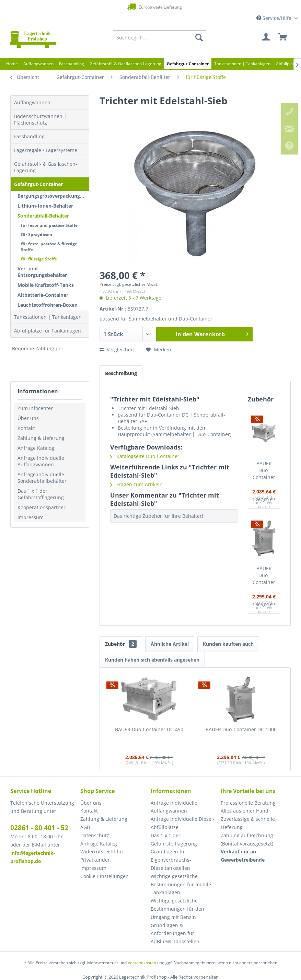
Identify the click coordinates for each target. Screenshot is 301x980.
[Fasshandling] (72, 64)
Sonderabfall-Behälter (43, 216)
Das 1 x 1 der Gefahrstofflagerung (41, 494)
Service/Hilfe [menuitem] (275, 18)
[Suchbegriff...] (160, 37)
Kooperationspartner (42, 507)
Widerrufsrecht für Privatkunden (102, 856)
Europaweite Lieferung (141, 7)
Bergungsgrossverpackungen (52, 196)
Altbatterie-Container (43, 295)
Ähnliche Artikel (170, 644)
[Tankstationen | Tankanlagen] (242, 64)
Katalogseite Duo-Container (145, 456)
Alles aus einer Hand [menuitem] (245, 811)
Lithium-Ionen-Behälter (45, 206)
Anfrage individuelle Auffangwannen (41, 461)
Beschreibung (121, 373)
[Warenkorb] (283, 37)
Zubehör (121, 644)
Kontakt (26, 428)
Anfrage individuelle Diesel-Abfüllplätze (183, 823)
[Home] (12, 64)
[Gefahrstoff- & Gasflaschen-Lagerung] (125, 64)
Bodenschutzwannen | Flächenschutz (40, 119)
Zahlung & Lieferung (41, 438)
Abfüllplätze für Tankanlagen (48, 331)
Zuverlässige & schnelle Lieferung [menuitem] (248, 823)
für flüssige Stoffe (39, 259)
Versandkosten (142, 963)
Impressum (31, 517)
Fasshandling (29, 136)
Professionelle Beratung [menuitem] (248, 803)
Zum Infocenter (35, 408)
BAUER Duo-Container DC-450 (264, 471)
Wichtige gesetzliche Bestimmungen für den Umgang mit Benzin (177, 909)
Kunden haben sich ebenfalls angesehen (152, 660)
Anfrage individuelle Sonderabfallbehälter (42, 478)
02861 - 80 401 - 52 (39, 828)
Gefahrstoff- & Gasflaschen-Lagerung (46, 167)
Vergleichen (117, 349)
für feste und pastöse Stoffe (49, 225)
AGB (85, 827)
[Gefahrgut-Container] (188, 64)
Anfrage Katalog (36, 448)
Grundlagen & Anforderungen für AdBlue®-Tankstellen (175, 934)
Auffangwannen (32, 102)
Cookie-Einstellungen (105, 876)
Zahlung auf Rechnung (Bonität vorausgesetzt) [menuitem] (247, 839)
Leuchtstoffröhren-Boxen (48, 305)
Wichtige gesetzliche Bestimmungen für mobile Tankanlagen (181, 884)
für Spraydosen (37, 235)
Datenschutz (95, 835)
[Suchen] (199, 37)
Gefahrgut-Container (38, 184)
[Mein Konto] (266, 37)
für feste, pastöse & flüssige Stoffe (49, 247)
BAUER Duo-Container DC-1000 (264, 576)
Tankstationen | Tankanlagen (48, 317)
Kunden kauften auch (228, 644)
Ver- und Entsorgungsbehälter (42, 272)
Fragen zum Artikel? (136, 484)
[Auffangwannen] (38, 64)
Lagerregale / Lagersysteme (46, 150)
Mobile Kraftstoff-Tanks (46, 285)
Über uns (28, 418)
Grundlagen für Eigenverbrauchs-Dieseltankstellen (171, 860)
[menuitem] (160, 37)
